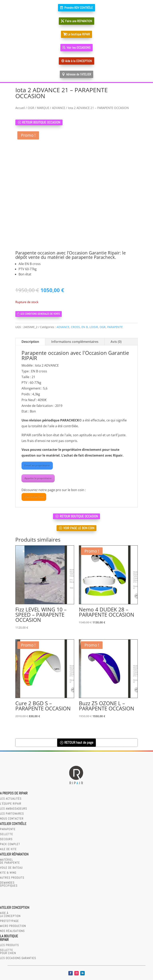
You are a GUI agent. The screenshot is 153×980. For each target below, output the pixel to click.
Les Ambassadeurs (14, 809)
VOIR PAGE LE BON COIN (79, 528)
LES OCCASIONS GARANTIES (18, 958)
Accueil (20, 108)
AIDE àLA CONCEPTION (10, 915)
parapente (8, 829)
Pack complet (10, 844)
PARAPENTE (115, 327)
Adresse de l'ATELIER (79, 74)
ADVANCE (59, 108)
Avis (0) (116, 342)
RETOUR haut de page (79, 743)
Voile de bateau (11, 868)
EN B (85, 327)
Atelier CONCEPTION (15, 908)
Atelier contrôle (13, 824)
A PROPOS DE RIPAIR (14, 794)
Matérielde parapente (10, 861)
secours (6, 839)
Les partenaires (12, 814)
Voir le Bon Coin (34, 497)
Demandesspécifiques (9, 884)
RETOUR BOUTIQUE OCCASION (41, 122)
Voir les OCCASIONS (79, 48)
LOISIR (94, 327)
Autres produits (12, 878)
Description (30, 342)
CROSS (75, 327)
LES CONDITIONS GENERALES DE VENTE (42, 314)
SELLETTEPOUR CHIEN (8, 952)
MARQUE (43, 108)
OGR (31, 108)
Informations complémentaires (75, 342)
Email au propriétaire (37, 466)
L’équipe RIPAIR (11, 804)
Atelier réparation (14, 855)
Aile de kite (8, 849)
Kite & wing (8, 873)
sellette (7, 834)
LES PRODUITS (9, 945)
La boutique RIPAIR (79, 34)
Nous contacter (12, 819)
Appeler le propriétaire (38, 479)
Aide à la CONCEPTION (78, 61)
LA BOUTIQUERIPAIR (9, 938)
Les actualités (11, 799)
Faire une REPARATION (79, 21)
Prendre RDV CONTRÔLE (79, 8)
